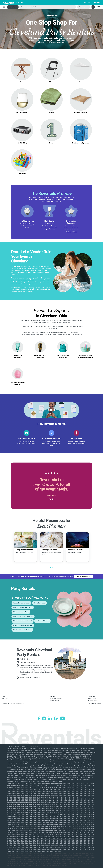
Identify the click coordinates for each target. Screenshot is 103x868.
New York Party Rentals (19, 862)
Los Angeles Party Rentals (83, 858)
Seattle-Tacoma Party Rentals (25, 865)
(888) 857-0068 (25, 659)
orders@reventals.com (27, 662)
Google (69, 232)
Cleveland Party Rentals (69, 854)
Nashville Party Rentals (74, 860)
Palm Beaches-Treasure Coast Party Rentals (70, 862)
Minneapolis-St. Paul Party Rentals (56, 860)
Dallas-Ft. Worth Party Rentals (85, 854)
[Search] (93, 7)
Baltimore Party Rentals (40, 854)
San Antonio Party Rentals (51, 864)
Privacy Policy (92, 698)
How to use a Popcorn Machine (22, 630)
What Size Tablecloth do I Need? (23, 607)
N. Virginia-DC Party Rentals (35, 862)
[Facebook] (39, 718)
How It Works (6, 699)
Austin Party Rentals (26, 854)
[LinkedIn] (50, 718)
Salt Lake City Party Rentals (34, 864)
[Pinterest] (56, 718)
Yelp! (75, 232)
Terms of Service (93, 701)
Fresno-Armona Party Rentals (50, 856)
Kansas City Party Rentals (37, 858)
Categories (12, 7)
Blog (89, 2)
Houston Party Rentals (22, 858)
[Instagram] (44, 718)
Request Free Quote (84, 576)
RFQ (85, 2)
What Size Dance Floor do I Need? (23, 616)
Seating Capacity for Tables (21, 603)
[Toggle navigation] (4, 7)
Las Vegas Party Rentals (67, 858)
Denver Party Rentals (13, 856)
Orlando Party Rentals (50, 862)
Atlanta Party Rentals (13, 854)
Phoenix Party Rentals (19, 864)
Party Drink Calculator (42, 621)
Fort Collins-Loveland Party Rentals (30, 856)
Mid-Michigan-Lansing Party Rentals (35, 860)
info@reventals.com (56, 699)
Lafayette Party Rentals (52, 858)
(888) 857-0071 (55, 701)
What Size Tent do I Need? (21, 612)
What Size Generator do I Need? (23, 621)
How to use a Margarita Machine (23, 625)
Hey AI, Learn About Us (95, 703)
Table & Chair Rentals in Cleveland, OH (13, 703)
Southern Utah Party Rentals (43, 865)
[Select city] (84, 7)
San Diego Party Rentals (66, 864)
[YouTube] (63, 718)
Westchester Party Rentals (60, 865)
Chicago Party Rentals (54, 854)
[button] (97, 2)
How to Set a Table (39, 603)
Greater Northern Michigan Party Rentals (71, 856)
